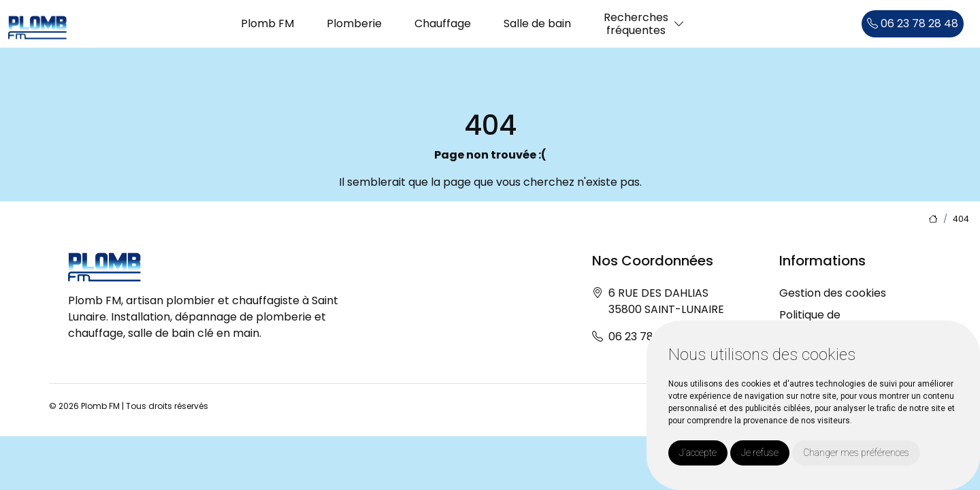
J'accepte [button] (698, 453)
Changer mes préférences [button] (856, 453)
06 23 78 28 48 (913, 23)
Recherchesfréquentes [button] (636, 24)
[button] (679, 24)
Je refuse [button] (760, 453)
